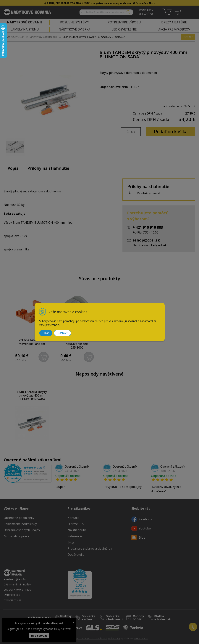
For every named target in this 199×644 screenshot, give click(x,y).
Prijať (46, 333)
